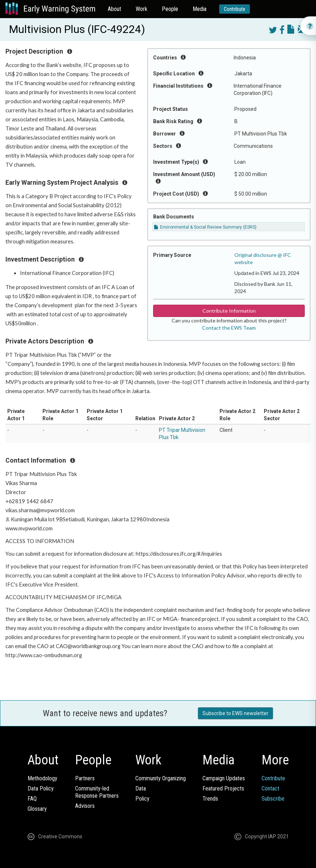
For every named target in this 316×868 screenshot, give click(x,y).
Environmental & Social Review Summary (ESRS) (205, 227)
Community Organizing (161, 778)
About (114, 9)
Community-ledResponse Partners (97, 792)
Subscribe (273, 799)
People (170, 9)
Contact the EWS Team (229, 328)
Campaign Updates (224, 778)
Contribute (235, 9)
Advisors (85, 806)
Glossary (37, 809)
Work (141, 9)
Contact (270, 788)
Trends (210, 799)
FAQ (32, 799)
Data (141, 788)
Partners (85, 778)
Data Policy (41, 788)
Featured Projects (223, 788)
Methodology (42, 778)
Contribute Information (229, 311)
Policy (142, 799)
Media (200, 9)
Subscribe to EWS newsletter (235, 713)
